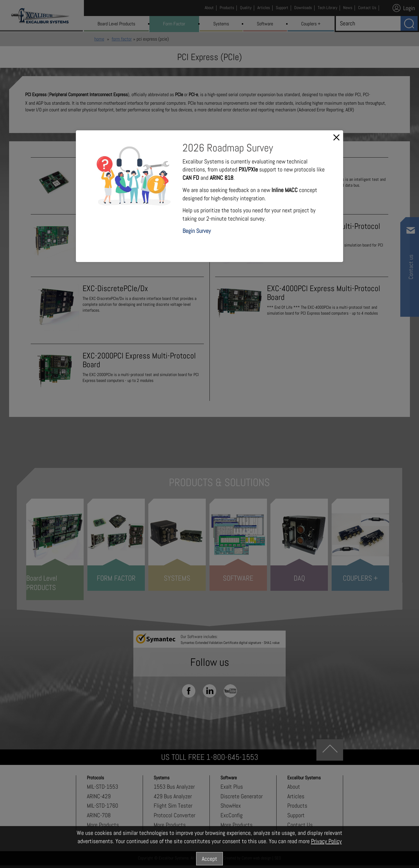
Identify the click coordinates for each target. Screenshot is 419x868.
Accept (210, 859)
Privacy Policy (326, 841)
